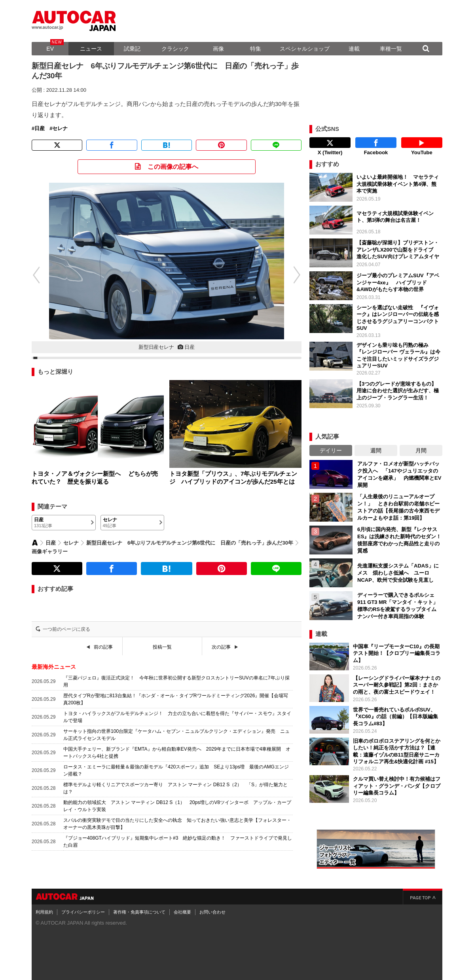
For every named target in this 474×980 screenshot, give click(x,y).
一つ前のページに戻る (66, 629)
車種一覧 (391, 49)
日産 (40, 129)
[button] (32, 275)
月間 (421, 448)
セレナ (60, 129)
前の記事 (103, 647)
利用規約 (44, 910)
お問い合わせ (212, 910)
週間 (376, 448)
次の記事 (221, 647)
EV (50, 49)
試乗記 (132, 49)
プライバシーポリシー (83, 910)
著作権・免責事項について (139, 910)
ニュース (91, 49)
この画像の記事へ (173, 167)
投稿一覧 (162, 647)
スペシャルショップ (305, 49)
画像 (218, 49)
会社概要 (182, 910)
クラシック (175, 49)
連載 (354, 49)
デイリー (331, 448)
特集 (256, 49)
